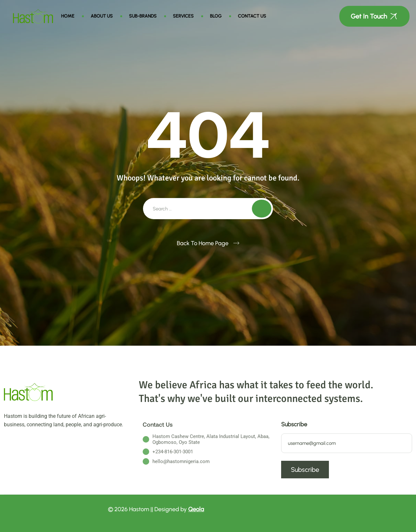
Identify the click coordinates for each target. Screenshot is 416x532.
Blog (216, 16)
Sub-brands (143, 16)
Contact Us (252, 16)
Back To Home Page (203, 243)
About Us (102, 16)
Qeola (196, 509)
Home (68, 16)
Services (183, 16)
